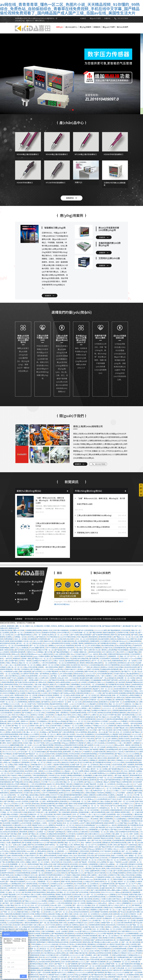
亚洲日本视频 (50, 754)
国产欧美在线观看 (124, 635)
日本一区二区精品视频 (46, 687)
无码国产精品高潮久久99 (11, 894)
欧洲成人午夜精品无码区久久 (131, 955)
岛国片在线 (11, 721)
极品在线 (105, 970)
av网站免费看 (112, 650)
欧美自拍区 (127, 734)
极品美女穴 (33, 721)
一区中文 (82, 769)
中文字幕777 (46, 782)
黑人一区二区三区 (49, 786)
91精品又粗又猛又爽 (33, 693)
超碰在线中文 (19, 680)
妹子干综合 (112, 799)
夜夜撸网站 (105, 691)
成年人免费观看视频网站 (51, 801)
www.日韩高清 (69, 888)
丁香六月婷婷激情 (64, 812)
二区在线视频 (49, 715)
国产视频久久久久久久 (12, 858)
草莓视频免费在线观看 (31, 840)
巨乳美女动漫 (71, 858)
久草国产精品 (5, 736)
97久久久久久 (78, 778)
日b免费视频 (47, 780)
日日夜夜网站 (111, 743)
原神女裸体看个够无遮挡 (64, 784)
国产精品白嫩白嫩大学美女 (24, 827)
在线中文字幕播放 (9, 693)
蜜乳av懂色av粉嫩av (114, 890)
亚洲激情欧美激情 (129, 702)
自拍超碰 (21, 678)
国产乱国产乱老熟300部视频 (25, 682)
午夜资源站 (18, 687)
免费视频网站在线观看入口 (130, 706)
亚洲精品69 (85, 697)
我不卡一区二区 (97, 661)
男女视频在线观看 (108, 645)
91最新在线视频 (48, 654)
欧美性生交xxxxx (65, 793)
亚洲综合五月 (34, 736)
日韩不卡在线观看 (93, 669)
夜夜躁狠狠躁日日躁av (48, 940)
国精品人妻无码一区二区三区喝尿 (48, 665)
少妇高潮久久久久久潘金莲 (33, 860)
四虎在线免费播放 (136, 728)
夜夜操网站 (103, 808)
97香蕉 (11, 680)
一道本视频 (36, 916)
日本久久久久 (41, 821)
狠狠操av (113, 894)
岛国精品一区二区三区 (27, 749)
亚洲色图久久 (31, 739)
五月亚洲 (28, 847)
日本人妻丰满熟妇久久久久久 (128, 931)
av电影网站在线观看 (105, 771)
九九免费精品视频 (15, 884)
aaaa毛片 (74, 682)
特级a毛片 (79, 752)
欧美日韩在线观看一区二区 (103, 879)
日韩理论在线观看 (68, 808)
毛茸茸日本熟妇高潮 (7, 700)
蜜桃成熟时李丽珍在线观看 (61, 643)
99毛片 (107, 806)
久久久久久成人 (137, 734)
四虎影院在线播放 (34, 702)
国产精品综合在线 (98, 975)
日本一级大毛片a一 (84, 957)
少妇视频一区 (121, 975)
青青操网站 (92, 944)
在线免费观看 (95, 851)
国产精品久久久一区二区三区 (124, 637)
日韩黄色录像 (94, 641)
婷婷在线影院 (100, 881)
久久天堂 (80, 700)
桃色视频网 (51, 821)
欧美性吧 (114, 931)
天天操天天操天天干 (82, 654)
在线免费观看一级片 (113, 814)
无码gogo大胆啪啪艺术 (70, 743)
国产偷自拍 (59, 650)
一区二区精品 (9, 765)
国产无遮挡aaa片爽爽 (68, 693)
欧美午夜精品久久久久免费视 (29, 734)
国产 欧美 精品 (9, 801)
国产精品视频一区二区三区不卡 (126, 884)
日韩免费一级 (49, 868)
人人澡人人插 (88, 791)
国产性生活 (122, 912)
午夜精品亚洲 (128, 691)
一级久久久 (7, 804)
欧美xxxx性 (16, 654)
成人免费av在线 (41, 682)
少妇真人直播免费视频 (48, 791)
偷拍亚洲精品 (34, 795)
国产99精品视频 (78, 741)
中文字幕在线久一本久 (37, 708)
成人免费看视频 (118, 700)
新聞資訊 (97, 27)
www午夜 (35, 946)
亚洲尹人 (120, 799)
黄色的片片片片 (91, 949)
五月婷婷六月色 (34, 726)
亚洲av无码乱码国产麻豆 (123, 645)
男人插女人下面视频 (114, 862)
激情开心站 (14, 648)
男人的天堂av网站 (122, 866)
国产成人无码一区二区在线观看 (59, 739)
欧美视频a (64, 801)
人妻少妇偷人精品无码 (41, 684)
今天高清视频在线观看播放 (131, 929)
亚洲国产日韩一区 (116, 702)
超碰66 (44, 773)
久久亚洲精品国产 (130, 879)
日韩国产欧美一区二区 (108, 923)
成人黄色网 (103, 650)
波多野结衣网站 (112, 747)
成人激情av (111, 832)
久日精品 (59, 767)
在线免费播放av (35, 769)
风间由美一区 (111, 916)
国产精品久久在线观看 (63, 946)
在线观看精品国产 (90, 825)
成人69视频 (82, 682)
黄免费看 (50, 747)
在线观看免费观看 (59, 658)
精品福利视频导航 (27, 656)
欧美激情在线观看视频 (127, 693)
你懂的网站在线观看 (42, 936)
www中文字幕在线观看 (68, 637)
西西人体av (70, 654)
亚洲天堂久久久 (49, 912)
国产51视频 (75, 635)
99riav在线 (70, 671)
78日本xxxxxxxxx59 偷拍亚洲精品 (34, 871)
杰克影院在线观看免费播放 (114, 719)
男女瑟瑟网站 (70, 933)
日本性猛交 (116, 771)
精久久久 (42, 925)
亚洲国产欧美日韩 (19, 754)
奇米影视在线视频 (131, 667)
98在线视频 (74, 864)
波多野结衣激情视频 (119, 713)
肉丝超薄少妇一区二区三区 (65, 825)
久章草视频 (50, 836)
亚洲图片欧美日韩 (68, 641)
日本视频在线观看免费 (77, 730)
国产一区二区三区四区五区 (39, 645)
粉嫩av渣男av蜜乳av (76, 970)
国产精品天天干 (123, 845)
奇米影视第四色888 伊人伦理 (124, 689)
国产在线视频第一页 (105, 955)
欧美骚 (46, 788)
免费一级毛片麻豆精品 (45, 959)
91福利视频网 (130, 847)
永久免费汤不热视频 (27, 674)
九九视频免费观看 (21, 702)
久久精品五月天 (68, 719)
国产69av (113, 806)
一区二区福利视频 (110, 663)
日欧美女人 (110, 676)
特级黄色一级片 (91, 955)
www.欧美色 (75, 797)
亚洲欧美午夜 (19, 903)
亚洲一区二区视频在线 (124, 732)
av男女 (72, 959)
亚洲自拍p (88, 726)
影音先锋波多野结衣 (39, 892)
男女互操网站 (84, 760)
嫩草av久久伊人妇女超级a (96, 743)
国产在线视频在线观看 (88, 797)
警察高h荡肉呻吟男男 (74, 667)
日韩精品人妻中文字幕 (45, 652)
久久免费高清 (24, 648)
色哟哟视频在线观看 (11, 684)
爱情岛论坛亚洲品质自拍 (105, 940)
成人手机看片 (117, 877)
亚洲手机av (32, 637)
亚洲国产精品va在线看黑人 (56, 806)
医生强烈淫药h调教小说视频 (89, 678)
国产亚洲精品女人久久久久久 (41, 710)
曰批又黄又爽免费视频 (125, 923)
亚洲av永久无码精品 (56, 788)
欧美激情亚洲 (30, 632)
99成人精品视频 (82, 637)
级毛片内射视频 (100, 873)
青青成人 (128, 684)
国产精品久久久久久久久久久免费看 (127, 754)
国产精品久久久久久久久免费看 (77, 806)
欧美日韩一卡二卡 (18, 877)
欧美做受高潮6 (84, 812)
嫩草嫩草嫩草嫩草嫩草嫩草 (73, 767)
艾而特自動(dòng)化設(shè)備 (60, 619)
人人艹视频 (86, 667)
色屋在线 (50, 938)
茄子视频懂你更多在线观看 (107, 643)
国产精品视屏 (101, 827)
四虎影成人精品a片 (103, 782)
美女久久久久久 (110, 786)
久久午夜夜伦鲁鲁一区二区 (79, 632)
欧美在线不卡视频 (34, 812)
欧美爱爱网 (26, 762)
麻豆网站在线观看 (95, 652)
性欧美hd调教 (45, 795)
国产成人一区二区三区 (24, 643)
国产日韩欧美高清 (90, 778)
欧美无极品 (36, 804)
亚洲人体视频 (61, 775)
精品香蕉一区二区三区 (125, 795)
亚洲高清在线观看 (133, 858)
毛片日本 (59, 645)
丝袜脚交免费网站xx (99, 773)
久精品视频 (72, 700)
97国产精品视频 (127, 780)
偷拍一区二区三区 (15, 892)
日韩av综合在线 (132, 713)
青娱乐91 (18, 806)
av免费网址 (8, 910)
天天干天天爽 (92, 713)
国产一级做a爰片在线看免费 (15, 881)
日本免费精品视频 (112, 749)
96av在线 (139, 680)
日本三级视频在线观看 (30, 884)
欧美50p (16, 691)
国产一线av (104, 678)
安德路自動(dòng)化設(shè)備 (114, 619)
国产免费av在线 (8, 875)
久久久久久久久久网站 (47, 946)
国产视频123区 (100, 728)
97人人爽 (112, 920)
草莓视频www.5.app (34, 654)
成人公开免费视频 (67, 884)
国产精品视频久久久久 (134, 648)
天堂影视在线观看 (6, 630)
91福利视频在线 (130, 752)
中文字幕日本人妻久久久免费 (35, 678)
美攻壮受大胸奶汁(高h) (30, 925)
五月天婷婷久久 (21, 920)
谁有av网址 (38, 780)
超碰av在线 (135, 890)
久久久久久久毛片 (90, 674)
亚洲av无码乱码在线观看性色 (79, 912)
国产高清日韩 (94, 658)
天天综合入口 (16, 804)
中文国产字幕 (65, 866)
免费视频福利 (9, 639)
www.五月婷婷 (106, 834)
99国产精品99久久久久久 (88, 821)
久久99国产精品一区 (36, 912)
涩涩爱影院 (73, 630)
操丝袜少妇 (51, 784)
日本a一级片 (101, 676)
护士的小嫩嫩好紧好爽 (37, 648)
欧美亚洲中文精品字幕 (81, 658)
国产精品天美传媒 (96, 632)
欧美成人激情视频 (90, 771)
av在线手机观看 (117, 765)
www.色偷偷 (61, 721)
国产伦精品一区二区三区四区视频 (44, 767)
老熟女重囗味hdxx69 (119, 641)
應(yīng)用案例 (85, 27)
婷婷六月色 (110, 812)
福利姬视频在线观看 (72, 661)
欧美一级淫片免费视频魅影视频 (11, 901)
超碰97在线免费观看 (69, 840)
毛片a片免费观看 (81, 732)
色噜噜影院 (98, 648)
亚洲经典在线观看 (62, 754)
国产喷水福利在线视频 (111, 693)
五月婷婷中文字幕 (122, 632)
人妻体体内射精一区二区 (104, 968)
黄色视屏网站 (93, 637)
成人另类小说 (13, 715)
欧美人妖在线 (43, 877)
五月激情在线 (92, 682)
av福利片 (48, 691)
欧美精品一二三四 (15, 767)
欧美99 (129, 927)
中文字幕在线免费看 (32, 940)
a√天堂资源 (58, 838)
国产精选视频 (53, 732)
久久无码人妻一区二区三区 (67, 957)
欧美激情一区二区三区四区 (127, 678)
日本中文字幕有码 (124, 830)
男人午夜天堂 (26, 804)
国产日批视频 (137, 868)
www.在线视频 (24, 786)
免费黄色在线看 (131, 840)
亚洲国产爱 (87, 927)
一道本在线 (8, 658)
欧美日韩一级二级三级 (132, 799)
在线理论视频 (65, 665)
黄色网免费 (112, 758)
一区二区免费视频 (63, 786)
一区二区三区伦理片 (48, 697)
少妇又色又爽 (68, 951)
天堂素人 (67, 656)
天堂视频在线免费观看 (87, 756)
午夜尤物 (16, 669)
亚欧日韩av (92, 953)
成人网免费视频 (69, 645)
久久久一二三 (31, 899)
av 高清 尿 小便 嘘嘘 (35, 760)
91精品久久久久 (25, 715)
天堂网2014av (31, 652)
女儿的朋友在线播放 (63, 860)
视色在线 (64, 873)
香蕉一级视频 (23, 834)
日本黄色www (82, 819)
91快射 (25, 812)
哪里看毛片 (83, 743)
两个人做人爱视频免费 (49, 812)
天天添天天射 (7, 925)
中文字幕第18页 (106, 641)
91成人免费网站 (56, 756)
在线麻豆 (125, 730)
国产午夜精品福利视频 (13, 853)
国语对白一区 (130, 704)
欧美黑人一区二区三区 (58, 758)
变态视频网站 (36, 927)
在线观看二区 (28, 780)
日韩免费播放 (75, 684)
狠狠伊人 (62, 667)
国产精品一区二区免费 (58, 676)
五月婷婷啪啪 (79, 671)
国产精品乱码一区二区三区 (19, 736)
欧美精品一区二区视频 (65, 897)
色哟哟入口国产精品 (87, 728)
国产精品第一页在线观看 (87, 862)
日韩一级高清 (38, 771)
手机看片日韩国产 (29, 821)
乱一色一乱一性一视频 (96, 806)
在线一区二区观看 (79, 814)
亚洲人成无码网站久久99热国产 (98, 721)
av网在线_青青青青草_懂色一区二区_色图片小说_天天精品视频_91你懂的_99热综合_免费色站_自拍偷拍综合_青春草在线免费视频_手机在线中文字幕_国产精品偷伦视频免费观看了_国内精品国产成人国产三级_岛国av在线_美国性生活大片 (70, 8)
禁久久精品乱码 (120, 676)
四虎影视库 (113, 726)
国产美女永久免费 (22, 769)
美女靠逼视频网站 (133, 674)
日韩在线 (113, 639)
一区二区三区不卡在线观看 (68, 827)
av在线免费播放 (45, 968)
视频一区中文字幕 (136, 736)
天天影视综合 (121, 925)
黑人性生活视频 (66, 862)
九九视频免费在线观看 (124, 797)
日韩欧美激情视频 (44, 756)
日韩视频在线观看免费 (18, 652)
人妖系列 (16, 656)
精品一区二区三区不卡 (128, 656)
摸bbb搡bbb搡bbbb (92, 834)
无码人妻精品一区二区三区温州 (33, 797)
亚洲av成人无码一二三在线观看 (68, 678)
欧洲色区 (109, 728)
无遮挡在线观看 (95, 892)
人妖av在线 (80, 734)
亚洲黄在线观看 (102, 795)
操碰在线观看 (18, 743)
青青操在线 (113, 678)
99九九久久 (47, 643)
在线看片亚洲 (108, 648)
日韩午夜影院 (126, 966)
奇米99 (75, 817)
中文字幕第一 (122, 793)
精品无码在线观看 (124, 726)
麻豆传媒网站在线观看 (16, 771)
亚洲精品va (39, 728)
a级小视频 (69, 953)
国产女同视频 (19, 650)
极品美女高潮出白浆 (63, 871)
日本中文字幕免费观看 (112, 665)
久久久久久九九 (124, 747)
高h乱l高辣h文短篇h (29, 959)
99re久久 (137, 643)
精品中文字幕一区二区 (46, 650)
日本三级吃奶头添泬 (109, 652)
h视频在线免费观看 (8, 682)
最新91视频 (73, 804)
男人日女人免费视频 (128, 771)
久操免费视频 (109, 817)
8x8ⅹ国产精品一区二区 (119, 717)
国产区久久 (133, 866)
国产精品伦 (136, 732)
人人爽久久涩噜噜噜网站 (18, 756)
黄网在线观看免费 (12, 830)
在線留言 (83, 18)
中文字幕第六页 (106, 951)
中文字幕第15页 (44, 884)
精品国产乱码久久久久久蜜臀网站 (44, 825)
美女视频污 (71, 639)
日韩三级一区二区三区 (15, 667)
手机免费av (137, 719)
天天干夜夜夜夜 (106, 851)
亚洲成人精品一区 (29, 743)
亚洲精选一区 (42, 832)
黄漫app (91, 799)
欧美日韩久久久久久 (79, 962)
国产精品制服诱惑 (114, 630)
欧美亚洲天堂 (37, 643)
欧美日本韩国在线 (36, 786)
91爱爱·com (68, 704)
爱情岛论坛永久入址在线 (115, 752)
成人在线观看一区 (19, 808)
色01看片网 (52, 721)
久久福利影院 (53, 977)
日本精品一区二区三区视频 (66, 892)
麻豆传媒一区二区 (81, 645)
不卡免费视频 (57, 691)
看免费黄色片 (64, 749)
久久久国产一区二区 (89, 894)
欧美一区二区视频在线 (120, 695)
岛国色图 (27, 791)
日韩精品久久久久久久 (55, 901)
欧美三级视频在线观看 (15, 855)
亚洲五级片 (17, 925)
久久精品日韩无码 (114, 671)
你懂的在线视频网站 (48, 769)
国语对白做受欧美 (109, 632)
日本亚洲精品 (28, 782)
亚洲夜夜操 (27, 775)
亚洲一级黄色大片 (134, 717)
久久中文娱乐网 (79, 704)
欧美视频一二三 (63, 851)
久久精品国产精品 (132, 652)
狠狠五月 (53, 684)
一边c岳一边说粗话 (61, 931)
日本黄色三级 (32, 756)
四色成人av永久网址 (54, 762)
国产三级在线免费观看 (67, 732)
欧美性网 (93, 780)
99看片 (95, 730)
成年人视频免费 (51, 678)
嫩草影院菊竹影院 (126, 710)
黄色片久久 (8, 778)
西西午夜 (114, 635)
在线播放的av (43, 721)
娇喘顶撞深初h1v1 (38, 765)
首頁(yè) (60, 27)
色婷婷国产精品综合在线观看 (103, 838)
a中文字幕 (6, 890)
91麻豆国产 (51, 832)
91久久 (5, 680)
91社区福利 (63, 977)
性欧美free (129, 643)
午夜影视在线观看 (43, 704)
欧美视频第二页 (35, 676)
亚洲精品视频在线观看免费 (109, 669)
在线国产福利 (13, 661)
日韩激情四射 (93, 830)
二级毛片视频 (55, 862)
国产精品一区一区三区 (19, 726)
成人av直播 (131, 680)
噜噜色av (52, 645)
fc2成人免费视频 (60, 654)
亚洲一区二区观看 (21, 639)
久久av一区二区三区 (60, 700)
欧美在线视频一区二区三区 (26, 665)
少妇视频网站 (25, 669)
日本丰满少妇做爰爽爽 (61, 630)
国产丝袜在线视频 (10, 689)
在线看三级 (133, 632)
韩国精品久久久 (111, 793)
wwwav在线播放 (106, 700)
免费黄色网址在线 (91, 643)
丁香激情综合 (125, 821)
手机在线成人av (126, 658)
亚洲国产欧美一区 (66, 778)
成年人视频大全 (71, 938)
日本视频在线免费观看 (111, 736)
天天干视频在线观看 (26, 684)
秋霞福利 (124, 721)
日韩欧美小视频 (97, 938)
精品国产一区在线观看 (84, 929)
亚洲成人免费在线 (60, 810)
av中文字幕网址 (54, 778)
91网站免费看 (31, 970)
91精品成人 (50, 708)
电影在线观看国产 (86, 635)
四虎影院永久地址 (123, 639)
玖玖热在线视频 (74, 754)
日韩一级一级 (132, 843)
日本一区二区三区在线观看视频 (87, 639)
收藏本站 (107, 18)
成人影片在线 (100, 756)
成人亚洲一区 (38, 910)
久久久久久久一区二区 (110, 708)
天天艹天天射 (127, 791)
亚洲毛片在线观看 (31, 650)
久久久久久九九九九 (107, 745)
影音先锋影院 (124, 736)
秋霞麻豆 (136, 838)
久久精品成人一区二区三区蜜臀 (73, 726)
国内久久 (10, 723)
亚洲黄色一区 (118, 804)
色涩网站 (51, 635)
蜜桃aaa (117, 745)
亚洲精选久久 (55, 674)
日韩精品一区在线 (20, 637)
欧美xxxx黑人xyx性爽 (119, 951)
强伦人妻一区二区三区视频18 (108, 936)
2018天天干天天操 (56, 795)
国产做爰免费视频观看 (113, 780)
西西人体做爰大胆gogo (22, 765)
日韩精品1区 (94, 760)
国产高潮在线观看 (62, 804)
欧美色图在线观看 (75, 936)
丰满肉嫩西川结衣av (24, 916)
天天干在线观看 (123, 894)
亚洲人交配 (4, 661)
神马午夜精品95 (54, 693)
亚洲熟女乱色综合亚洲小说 (100, 931)
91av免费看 (120, 786)
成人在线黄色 (41, 834)
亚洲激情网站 (110, 682)
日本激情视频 (32, 639)
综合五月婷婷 (125, 665)
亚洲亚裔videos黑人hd (124, 784)
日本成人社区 (28, 641)
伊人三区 (135, 708)
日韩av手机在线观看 (31, 667)
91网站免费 (135, 665)
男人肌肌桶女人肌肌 (30, 687)
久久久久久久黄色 (112, 756)
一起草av (15, 845)
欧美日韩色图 (68, 723)
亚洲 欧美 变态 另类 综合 (79, 665)
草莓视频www (59, 745)
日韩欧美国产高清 (114, 977)
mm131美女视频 (57, 782)
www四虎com (71, 687)
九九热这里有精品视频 (96, 665)
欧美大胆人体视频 (125, 708)
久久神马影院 (71, 834)
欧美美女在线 (38, 827)
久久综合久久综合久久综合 (127, 886)
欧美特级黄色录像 (97, 823)
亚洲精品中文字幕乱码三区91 (42, 661)
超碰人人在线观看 (117, 855)
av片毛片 (21, 752)
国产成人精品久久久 (103, 717)
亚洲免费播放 (87, 775)
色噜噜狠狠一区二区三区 (18, 864)
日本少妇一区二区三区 (22, 905)
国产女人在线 (45, 726)
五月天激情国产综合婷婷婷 (73, 736)
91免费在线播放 (68, 691)
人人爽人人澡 (91, 814)
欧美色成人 (26, 710)
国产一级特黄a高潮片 (32, 680)
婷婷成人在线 (48, 630)
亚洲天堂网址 (134, 650)
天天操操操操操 (96, 680)
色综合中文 (79, 825)
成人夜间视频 (120, 682)
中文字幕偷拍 (7, 754)
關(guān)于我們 (95, 18)
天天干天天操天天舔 (90, 758)
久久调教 (137, 778)
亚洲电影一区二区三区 (15, 819)
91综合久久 (46, 676)
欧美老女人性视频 (107, 667)
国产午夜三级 (103, 730)
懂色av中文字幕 (19, 630)
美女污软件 (121, 652)
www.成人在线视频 (22, 801)
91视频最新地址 (109, 866)
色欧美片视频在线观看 (133, 697)
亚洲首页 (117, 817)
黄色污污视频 (102, 758)
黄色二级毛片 (7, 743)
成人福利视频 (40, 875)
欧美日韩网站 (10, 907)
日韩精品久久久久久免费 (125, 760)
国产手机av (101, 780)
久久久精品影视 (101, 741)
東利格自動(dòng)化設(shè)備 (36, 619)
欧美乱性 (37, 782)
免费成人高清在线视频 (13, 732)
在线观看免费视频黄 (120, 949)
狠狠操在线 (38, 741)
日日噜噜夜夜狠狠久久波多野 (54, 910)
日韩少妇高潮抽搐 (48, 931)
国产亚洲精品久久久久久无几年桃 (42, 669)
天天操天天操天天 (120, 674)
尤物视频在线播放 (51, 797)
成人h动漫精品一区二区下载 (46, 799)
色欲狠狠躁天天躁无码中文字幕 (15, 788)
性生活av (99, 736)
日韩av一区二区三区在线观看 (105, 723)
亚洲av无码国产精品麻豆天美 (111, 901)
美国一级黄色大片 (22, 721)
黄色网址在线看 (106, 695)
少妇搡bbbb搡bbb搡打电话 (110, 899)
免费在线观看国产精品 (35, 864)
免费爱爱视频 (122, 825)
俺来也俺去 (111, 760)
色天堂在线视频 (45, 962)
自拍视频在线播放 (72, 769)
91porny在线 (43, 903)
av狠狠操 (111, 864)
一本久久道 (101, 732)
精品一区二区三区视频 (127, 669)
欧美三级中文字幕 (115, 687)
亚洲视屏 (115, 851)
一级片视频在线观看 (51, 667)
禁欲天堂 (52, 830)
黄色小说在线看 (72, 810)
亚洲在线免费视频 (21, 700)
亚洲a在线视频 (41, 806)
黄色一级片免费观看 (42, 674)
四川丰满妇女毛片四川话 (70, 879)
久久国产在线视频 (28, 806)
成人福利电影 (135, 726)
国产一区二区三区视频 (127, 801)
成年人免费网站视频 (17, 695)
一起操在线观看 (126, 838)
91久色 (96, 745)
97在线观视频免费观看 (106, 754)
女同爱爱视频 (61, 920)
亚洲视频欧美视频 (119, 648)
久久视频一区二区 (62, 966)
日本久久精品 (77, 715)
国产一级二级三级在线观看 (62, 741)
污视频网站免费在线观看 (34, 630)
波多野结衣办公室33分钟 (126, 663)
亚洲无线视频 (22, 868)
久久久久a (33, 866)
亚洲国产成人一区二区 (100, 920)
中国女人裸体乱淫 (12, 663)
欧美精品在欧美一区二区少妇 (77, 799)
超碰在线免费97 (110, 823)
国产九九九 (24, 866)
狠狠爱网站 (78, 927)
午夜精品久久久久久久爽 (11, 704)
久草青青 (134, 888)
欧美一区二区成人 (27, 745)
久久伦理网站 (111, 773)
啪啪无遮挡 (90, 663)
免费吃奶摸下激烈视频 (110, 680)
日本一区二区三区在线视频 (40, 905)
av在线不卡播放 (85, 823)
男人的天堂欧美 (75, 697)
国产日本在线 (89, 648)
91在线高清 (79, 933)
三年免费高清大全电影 (10, 671)
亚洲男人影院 (31, 788)
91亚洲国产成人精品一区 (41, 758)
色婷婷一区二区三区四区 (16, 730)
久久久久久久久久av (104, 853)
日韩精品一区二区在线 (19, 760)
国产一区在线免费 (83, 706)
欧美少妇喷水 (21, 862)
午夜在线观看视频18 (54, 853)
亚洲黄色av (9, 637)
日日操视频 (129, 786)
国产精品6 (32, 834)
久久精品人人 (117, 791)
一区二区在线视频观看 (38, 747)
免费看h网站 (122, 806)
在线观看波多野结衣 (59, 780)
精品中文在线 (49, 641)
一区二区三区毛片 (46, 907)
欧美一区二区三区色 (75, 702)
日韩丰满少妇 (93, 650)
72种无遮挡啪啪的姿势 (40, 775)
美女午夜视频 (54, 749)
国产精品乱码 (138, 910)
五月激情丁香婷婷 (77, 643)
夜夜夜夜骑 (115, 658)
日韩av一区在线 (59, 661)
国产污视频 (136, 810)
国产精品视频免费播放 (61, 652)
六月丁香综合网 (125, 936)
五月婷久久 (22, 899)
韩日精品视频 (34, 907)
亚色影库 (115, 710)
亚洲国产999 (128, 778)
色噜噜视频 (104, 687)
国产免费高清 (99, 972)
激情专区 (27, 747)
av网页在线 (122, 680)
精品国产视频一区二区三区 (43, 706)
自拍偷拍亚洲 (90, 717)
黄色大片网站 (84, 749)
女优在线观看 (7, 749)
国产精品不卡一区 (128, 671)
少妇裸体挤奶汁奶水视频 (16, 888)
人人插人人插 (115, 821)
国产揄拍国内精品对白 (116, 769)
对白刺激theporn (38, 843)
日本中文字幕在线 (63, 632)
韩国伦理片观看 (23, 912)
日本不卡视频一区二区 (21, 708)
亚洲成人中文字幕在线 (48, 955)
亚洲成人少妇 (74, 749)
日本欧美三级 (91, 656)
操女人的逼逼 (105, 801)
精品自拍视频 (7, 825)
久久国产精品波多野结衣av (24, 635)
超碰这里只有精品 (55, 914)
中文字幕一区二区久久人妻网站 (51, 734)
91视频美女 (72, 717)
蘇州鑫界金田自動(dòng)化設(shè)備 (87, 619)
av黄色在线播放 (134, 695)
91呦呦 (69, 676)
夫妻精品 (76, 747)
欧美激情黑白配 (70, 689)
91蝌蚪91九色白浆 (95, 918)
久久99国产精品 (122, 823)
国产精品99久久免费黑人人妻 (81, 708)
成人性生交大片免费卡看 (108, 715)
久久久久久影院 (85, 890)
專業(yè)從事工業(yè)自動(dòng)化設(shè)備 (68, 594)
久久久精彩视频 (90, 741)
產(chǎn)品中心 (71, 27)
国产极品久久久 (90, 782)
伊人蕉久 (40, 855)
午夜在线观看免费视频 (84, 689)
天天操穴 (67, 635)
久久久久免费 (101, 814)
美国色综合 (17, 658)
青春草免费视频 (118, 661)
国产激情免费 (73, 964)
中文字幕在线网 (71, 680)
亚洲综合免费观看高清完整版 (65, 836)
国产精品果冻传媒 (93, 858)
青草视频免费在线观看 (71, 756)
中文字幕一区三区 (6, 656)
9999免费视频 (126, 817)
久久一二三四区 (97, 693)
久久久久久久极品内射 (45, 700)
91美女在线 (102, 860)
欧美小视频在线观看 (7, 650)
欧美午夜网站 (73, 760)
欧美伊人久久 (87, 920)
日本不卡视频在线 (52, 648)
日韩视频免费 (18, 706)
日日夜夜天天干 (102, 656)
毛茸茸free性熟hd (73, 832)
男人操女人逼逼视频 (84, 788)
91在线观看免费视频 (102, 734)
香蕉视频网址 (5, 793)
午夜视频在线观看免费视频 (111, 706)
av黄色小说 (95, 715)
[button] (70, 110)
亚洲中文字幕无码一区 (92, 700)
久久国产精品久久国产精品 (81, 710)
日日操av (50, 773)
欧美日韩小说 (118, 914)
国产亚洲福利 (124, 749)
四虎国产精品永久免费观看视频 (23, 717)
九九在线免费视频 (25, 758)
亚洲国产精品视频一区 (92, 784)
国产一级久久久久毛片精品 (82, 905)
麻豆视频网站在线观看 (8, 643)
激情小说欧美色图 (25, 671)
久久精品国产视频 (116, 691)
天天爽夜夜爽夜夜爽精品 (89, 754)
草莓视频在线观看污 (106, 637)
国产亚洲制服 (27, 843)
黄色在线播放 (118, 879)
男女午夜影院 (12, 775)
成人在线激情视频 (101, 671)
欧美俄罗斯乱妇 (85, 661)
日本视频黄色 (118, 778)
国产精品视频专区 (57, 656)
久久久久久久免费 (101, 630)
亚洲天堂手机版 (56, 726)
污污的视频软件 (136, 654)
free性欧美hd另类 (106, 914)
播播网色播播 (15, 745)
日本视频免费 (40, 845)
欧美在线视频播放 (16, 641)
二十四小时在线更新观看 (48, 663)
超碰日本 (40, 788)
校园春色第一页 (114, 656)
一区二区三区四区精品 (12, 674)
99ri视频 (62, 671)
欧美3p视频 (61, 953)
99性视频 (58, 641)
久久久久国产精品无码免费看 (44, 745)
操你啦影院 (65, 864)
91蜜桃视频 (96, 691)
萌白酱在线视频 (38, 847)
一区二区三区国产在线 (28, 704)
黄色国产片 (135, 830)
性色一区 (126, 888)
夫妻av (20, 775)
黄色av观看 (103, 654)
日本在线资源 (86, 684)
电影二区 (35, 719)
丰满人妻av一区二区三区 (31, 732)
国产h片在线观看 (103, 821)
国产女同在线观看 (114, 741)
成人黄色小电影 (67, 914)
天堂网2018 (103, 864)
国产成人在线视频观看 (86, 630)
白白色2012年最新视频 (73, 830)
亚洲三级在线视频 (80, 855)
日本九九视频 (79, 886)
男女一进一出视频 (40, 635)
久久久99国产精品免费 (50, 671)
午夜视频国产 (45, 886)
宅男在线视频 (30, 689)
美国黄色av (94, 910)
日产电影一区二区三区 (38, 762)
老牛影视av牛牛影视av (67, 944)
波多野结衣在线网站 (131, 970)
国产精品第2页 (76, 773)
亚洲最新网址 (102, 845)
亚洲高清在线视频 (76, 942)
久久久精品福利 (91, 704)
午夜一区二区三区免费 (98, 747)
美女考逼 (23, 814)
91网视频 (21, 689)
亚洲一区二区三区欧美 (71, 823)
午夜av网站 (79, 648)
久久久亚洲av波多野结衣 (53, 771)
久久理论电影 (39, 717)
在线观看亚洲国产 (89, 940)
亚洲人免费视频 (96, 706)
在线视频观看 (16, 871)
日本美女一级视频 (25, 661)
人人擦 (90, 819)
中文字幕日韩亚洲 (53, 637)
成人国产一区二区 (125, 851)
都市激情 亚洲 (31, 799)
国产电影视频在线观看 (62, 708)
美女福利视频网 (104, 639)
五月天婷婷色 (83, 864)
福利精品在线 (61, 832)
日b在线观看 (97, 843)
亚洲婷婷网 (80, 834)
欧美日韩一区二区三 (17, 632)
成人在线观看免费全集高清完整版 (104, 836)
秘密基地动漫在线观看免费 (87, 804)
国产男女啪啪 (35, 791)
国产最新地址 (46, 702)
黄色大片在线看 (105, 765)
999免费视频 (42, 639)
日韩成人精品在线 (45, 879)
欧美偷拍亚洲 (61, 769)
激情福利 (137, 743)
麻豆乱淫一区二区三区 (48, 949)
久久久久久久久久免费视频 (106, 797)
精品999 (16, 749)
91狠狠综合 (132, 951)
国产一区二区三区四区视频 (57, 639)
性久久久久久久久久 (60, 717)
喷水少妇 (69, 658)
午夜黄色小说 (16, 810)
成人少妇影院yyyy (48, 730)
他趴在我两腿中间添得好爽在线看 (127, 832)
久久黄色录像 (87, 868)
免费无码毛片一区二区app (102, 791)
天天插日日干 (12, 868)
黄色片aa (34, 972)
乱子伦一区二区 (126, 868)
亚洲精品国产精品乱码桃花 (16, 799)
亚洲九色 (33, 838)
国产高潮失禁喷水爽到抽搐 (131, 964)
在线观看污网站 (102, 704)
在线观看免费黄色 (25, 817)
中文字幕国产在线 (16, 840)
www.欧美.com (115, 721)
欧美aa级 (3, 721)
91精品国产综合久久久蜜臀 (57, 975)
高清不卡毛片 (12, 678)
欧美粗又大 (32, 832)
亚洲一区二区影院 (79, 903)
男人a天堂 (76, 728)
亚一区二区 (59, 635)
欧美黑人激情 (26, 658)
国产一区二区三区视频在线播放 (35, 752)
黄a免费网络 (85, 780)
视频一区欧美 (134, 834)
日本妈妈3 (52, 775)
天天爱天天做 (28, 793)
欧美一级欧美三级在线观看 (130, 745)
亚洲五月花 (24, 691)
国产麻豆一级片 (82, 650)
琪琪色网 (68, 788)
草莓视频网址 (46, 933)
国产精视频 (81, 717)
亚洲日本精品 (119, 667)
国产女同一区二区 (102, 739)
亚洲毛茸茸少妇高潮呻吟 (11, 823)
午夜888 (117, 838)
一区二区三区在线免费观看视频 (18, 645)
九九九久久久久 (50, 847)
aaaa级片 (125, 862)
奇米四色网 (29, 771)
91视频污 (132, 730)
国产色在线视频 (75, 786)
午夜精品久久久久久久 (132, 700)
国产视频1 (135, 635)
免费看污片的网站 (41, 914)
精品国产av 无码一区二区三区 (103, 689)
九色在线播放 (47, 741)
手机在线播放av (37, 944)
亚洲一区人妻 (9, 687)
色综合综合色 (111, 925)
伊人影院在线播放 (94, 645)
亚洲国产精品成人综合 (121, 728)
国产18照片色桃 (73, 977)
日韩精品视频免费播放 (74, 775)
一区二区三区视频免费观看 (67, 663)
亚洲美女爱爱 (51, 871)
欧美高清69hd (104, 702)
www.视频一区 (42, 739)
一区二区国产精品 (23, 795)
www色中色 (58, 669)
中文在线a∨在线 (53, 890)
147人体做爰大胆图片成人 (79, 652)
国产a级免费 (89, 745)
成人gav (109, 962)
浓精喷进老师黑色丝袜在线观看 (119, 654)
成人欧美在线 (95, 667)
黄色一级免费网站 (62, 713)
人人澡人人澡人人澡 (9, 665)
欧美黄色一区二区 (59, 695)
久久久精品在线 (102, 825)
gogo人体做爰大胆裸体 (42, 656)
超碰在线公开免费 (68, 762)
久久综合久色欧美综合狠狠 (37, 858)
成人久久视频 (38, 641)
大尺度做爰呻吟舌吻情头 (117, 858)
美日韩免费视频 (34, 977)
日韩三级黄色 (92, 875)
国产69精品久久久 (98, 788)
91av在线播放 (137, 658)
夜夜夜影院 (103, 760)
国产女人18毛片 (114, 905)
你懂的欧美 (32, 700)
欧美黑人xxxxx (74, 931)
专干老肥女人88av (111, 849)
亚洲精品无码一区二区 (35, 814)
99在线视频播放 (123, 650)
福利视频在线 (127, 892)
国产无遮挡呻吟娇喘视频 (101, 635)
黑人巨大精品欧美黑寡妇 (83, 691)
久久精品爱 (58, 715)
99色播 (115, 873)
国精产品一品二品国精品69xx (71, 918)
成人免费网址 (113, 739)
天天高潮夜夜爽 (57, 723)
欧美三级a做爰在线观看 (51, 760)
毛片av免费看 (102, 862)
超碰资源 (40, 970)
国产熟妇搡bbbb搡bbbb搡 (101, 942)
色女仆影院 (107, 661)
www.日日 (57, 873)
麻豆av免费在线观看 (63, 682)
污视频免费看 (51, 713)
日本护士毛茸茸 (94, 923)
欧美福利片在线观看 (49, 632)
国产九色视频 (118, 871)
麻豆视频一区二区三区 (89, 860)
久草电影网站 (108, 697)
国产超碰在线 (41, 637)
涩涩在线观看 (126, 630)
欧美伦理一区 (52, 851)
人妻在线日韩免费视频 (98, 812)
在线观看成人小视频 (39, 823)
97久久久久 (41, 899)
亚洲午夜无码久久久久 (33, 730)
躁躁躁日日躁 (138, 791)
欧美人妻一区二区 (77, 871)
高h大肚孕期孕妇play (13, 676)
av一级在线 (94, 654)
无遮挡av (129, 910)
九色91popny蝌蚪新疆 (36, 691)
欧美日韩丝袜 (85, 747)
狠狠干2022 (128, 719)
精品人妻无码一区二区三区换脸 (40, 723)
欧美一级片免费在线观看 (126, 715)
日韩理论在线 (108, 907)
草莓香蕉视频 (18, 910)
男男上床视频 (34, 778)
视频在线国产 (28, 706)
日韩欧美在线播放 (128, 788)
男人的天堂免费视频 (82, 641)
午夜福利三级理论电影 (16, 697)
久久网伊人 (49, 765)
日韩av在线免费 (25, 719)
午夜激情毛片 (97, 708)
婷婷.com (101, 682)
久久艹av (136, 784)
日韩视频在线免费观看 (56, 689)
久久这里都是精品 (120, 819)
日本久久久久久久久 (108, 892)
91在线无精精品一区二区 (97, 832)
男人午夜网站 (118, 888)
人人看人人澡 (86, 773)
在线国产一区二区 (62, 697)
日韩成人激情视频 (89, 795)
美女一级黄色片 (87, 843)
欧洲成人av (82, 669)
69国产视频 (56, 864)
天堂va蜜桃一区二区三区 (120, 834)
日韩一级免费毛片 (94, 801)
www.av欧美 (80, 808)
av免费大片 (86, 715)
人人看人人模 (121, 743)
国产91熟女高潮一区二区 (52, 728)
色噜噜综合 (51, 682)
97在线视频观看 (127, 814)
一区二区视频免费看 (98, 684)
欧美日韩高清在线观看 (90, 702)
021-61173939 (123, 18)
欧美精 (41, 667)
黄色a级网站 (99, 663)
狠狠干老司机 (89, 671)
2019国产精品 (89, 723)
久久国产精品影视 (82, 847)
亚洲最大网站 (98, 775)
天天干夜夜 (59, 736)
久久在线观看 (35, 773)
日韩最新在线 (78, 784)
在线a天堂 (90, 855)
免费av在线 (25, 676)
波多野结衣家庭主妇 (37, 964)
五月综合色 (127, 810)
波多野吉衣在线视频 (104, 713)
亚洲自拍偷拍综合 (45, 849)
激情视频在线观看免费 (67, 648)
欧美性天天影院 (16, 710)
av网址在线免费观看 (123, 916)
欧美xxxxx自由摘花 (84, 817)
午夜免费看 (138, 899)
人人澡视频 (121, 643)
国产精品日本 (89, 873)
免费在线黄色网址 (64, 797)
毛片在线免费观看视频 (105, 674)
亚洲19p (38, 632)
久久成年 (44, 693)
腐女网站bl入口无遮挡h (36, 966)
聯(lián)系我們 (123, 27)
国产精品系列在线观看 (57, 680)
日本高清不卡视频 (42, 749)
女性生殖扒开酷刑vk (92, 886)
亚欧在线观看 (126, 741)
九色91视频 (69, 899)
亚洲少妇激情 (21, 693)
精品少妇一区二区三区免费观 (29, 663)
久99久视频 (123, 756)
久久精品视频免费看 (134, 641)
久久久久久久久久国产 (77, 955)
